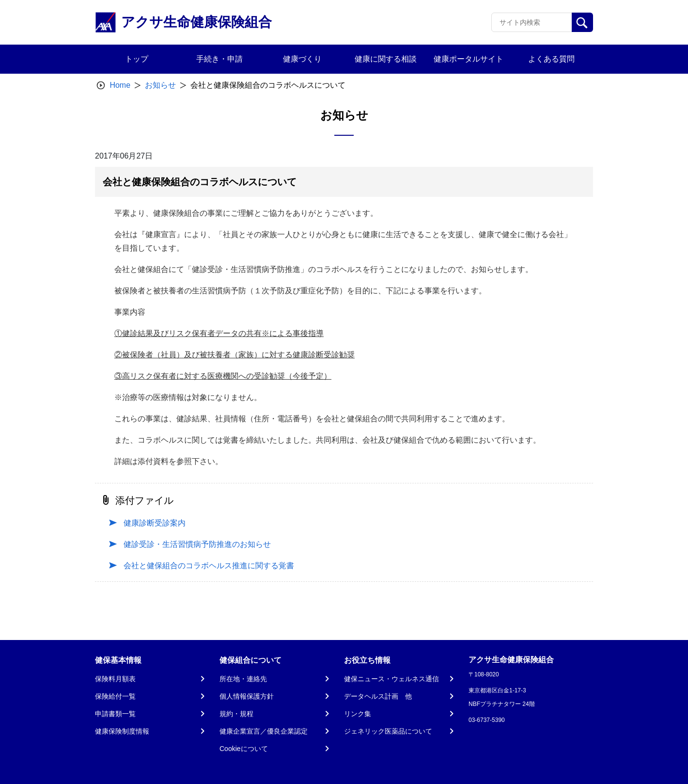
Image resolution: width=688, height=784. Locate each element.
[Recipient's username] (532, 22)
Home (120, 85)
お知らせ (160, 85)
